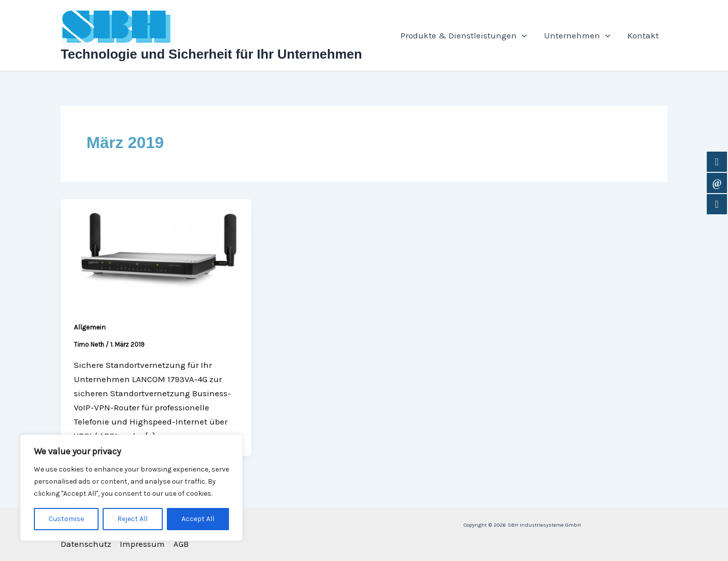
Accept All (198, 519)
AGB (181, 544)
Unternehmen (577, 35)
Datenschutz (86, 544)
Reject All (132, 519)
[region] (131, 488)
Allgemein (90, 327)
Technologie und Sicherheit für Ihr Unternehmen (211, 54)
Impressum (142, 544)
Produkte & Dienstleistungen (464, 35)
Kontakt (643, 35)
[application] (522, 35)
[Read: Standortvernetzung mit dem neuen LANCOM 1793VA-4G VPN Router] (156, 252)
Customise (66, 519)
